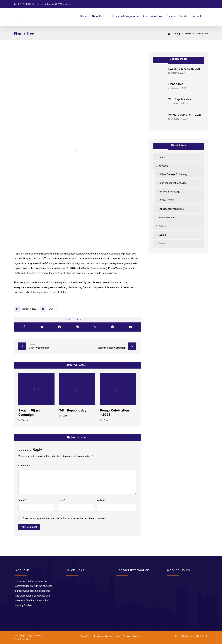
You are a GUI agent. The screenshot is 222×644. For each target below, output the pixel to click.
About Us (163, 166)
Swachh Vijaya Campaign (184, 69)
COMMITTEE (167, 200)
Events (52, 309)
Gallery (162, 226)
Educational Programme (171, 209)
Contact (163, 244)
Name (22, 500)
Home (162, 157)
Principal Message (170, 192)
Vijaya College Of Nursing (174, 174)
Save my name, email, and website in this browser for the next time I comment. (65, 518)
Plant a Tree (176, 84)
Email (61, 500)
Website (101, 500)
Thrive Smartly (202, 636)
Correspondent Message (173, 183)
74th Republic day (180, 99)
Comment (24, 466)
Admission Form (167, 218)
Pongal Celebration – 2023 (185, 115)
